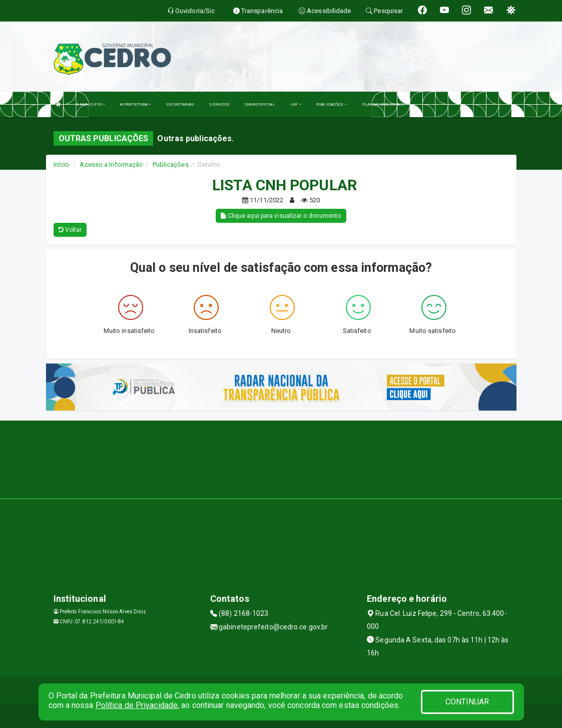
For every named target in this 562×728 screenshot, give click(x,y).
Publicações (171, 164)
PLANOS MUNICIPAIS (384, 104)
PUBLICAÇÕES (332, 104)
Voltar (70, 230)
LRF (296, 104)
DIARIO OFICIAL (260, 104)
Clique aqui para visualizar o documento (281, 216)
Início (62, 164)
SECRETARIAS (180, 104)
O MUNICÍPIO (91, 104)
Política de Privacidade (137, 705)
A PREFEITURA (136, 104)
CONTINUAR (467, 702)
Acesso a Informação (111, 164)
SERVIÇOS (219, 104)
